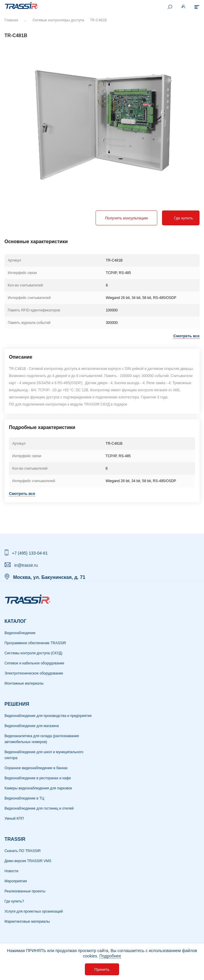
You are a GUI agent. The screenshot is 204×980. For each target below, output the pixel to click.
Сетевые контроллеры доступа (58, 20)
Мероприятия (16, 881)
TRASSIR (15, 839)
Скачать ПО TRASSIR (23, 851)
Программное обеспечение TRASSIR (35, 643)
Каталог (15, 621)
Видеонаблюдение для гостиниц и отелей (39, 808)
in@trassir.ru (26, 565)
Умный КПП (14, 818)
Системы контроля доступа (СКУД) (34, 653)
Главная (11, 20)
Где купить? (14, 901)
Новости (11, 871)
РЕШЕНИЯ (17, 704)
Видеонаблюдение (20, 633)
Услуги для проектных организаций (34, 911)
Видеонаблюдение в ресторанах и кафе (38, 778)
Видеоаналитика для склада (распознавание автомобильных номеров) (42, 739)
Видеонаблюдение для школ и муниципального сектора (44, 755)
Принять (102, 969)
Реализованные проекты (25, 891)
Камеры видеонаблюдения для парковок (38, 788)
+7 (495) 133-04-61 (30, 553)
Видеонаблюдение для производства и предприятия (48, 716)
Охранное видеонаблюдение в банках (36, 768)
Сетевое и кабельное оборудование (34, 663)
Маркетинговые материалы (27, 922)
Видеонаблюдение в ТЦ (24, 798)
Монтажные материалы (24, 683)
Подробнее (110, 956)
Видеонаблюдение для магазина (32, 726)
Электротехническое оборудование (34, 673)
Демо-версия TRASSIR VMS (28, 861)
